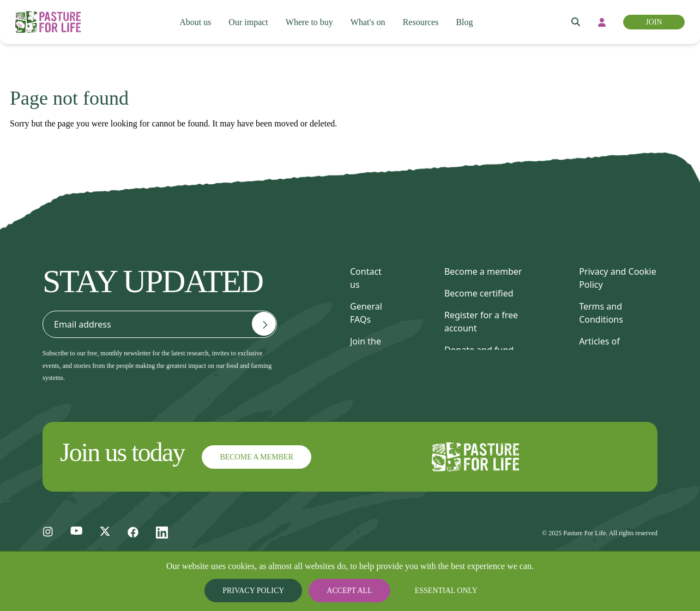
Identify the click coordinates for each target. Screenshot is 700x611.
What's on (370, 22)
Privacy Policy (262, 591)
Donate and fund (479, 350)
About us (193, 22)
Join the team (366, 348)
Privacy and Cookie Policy (618, 278)
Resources (425, 22)
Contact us (366, 278)
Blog (470, 22)
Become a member (483, 271)
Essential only (437, 591)
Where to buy (309, 22)
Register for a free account (481, 322)
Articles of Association (602, 348)
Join (653, 22)
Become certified (479, 293)
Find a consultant (479, 372)
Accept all (350, 591)
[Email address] (264, 324)
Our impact (247, 22)
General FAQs (366, 313)
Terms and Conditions (601, 313)
